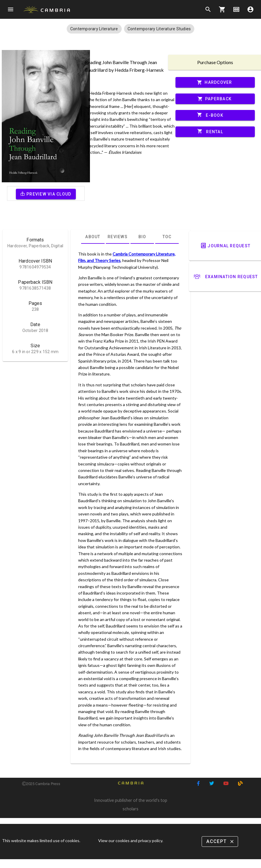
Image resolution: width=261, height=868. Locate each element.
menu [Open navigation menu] (11, 9)
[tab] (93, 237)
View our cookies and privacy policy (130, 841)
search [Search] (208, 9)
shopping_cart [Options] (222, 9)
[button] (94, 29)
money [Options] (236, 9)
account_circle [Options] (250, 9)
